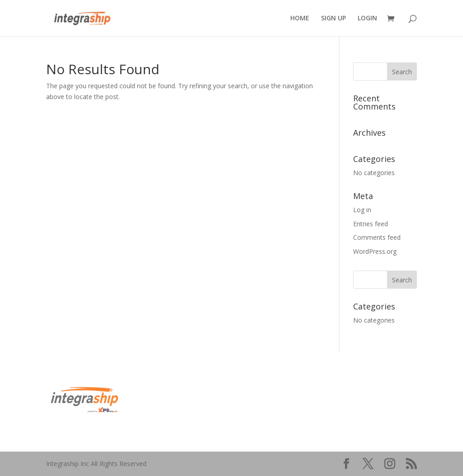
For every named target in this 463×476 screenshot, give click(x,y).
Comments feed (377, 237)
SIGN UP (333, 19)
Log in (362, 210)
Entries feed (371, 224)
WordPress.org (375, 251)
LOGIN (367, 19)
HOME (300, 19)
